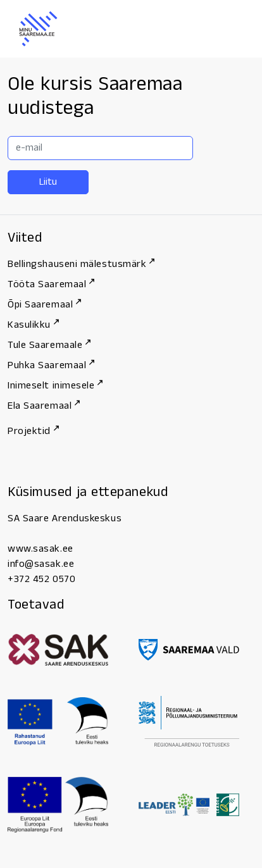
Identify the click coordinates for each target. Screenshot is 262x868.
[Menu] (230, 29)
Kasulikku (33, 325)
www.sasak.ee (41, 549)
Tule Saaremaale (49, 345)
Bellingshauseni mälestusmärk (81, 264)
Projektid (33, 431)
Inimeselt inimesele (55, 386)
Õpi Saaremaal (44, 305)
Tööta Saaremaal (51, 284)
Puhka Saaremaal (51, 365)
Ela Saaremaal (44, 406)
